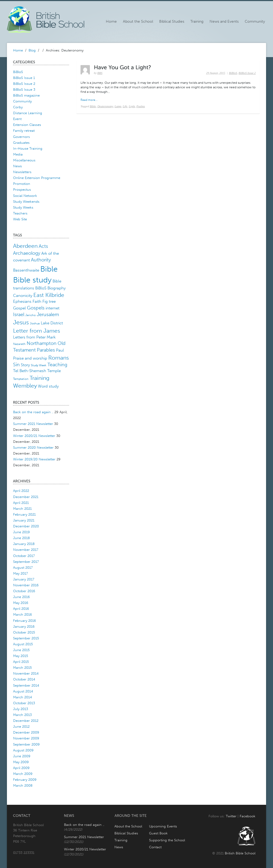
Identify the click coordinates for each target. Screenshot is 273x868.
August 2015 (23, 644)
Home (111, 21)
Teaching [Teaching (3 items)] (57, 365)
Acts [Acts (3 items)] (43, 246)
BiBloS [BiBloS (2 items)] (41, 288)
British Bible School (240, 853)
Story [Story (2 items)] (25, 365)
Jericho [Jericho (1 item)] (31, 315)
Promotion (22, 184)
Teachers (20, 213)
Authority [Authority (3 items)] (41, 260)
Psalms (141, 106)
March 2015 (22, 668)
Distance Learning (28, 113)
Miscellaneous (24, 160)
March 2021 (22, 509)
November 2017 (26, 550)
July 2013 (21, 709)
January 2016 (24, 626)
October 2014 (24, 679)
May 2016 (21, 603)
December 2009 (26, 732)
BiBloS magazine (26, 95)
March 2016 (23, 614)
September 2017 (26, 562)
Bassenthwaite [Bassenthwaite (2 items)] (26, 270)
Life (125, 106)
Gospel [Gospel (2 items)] (19, 308)
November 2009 (26, 738)
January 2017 (24, 579)
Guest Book (158, 833)
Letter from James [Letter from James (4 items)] (37, 331)
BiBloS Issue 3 (24, 89)
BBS (100, 73)
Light (132, 106)
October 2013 (24, 703)
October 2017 (24, 556)
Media (18, 154)
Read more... (89, 100)
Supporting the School (167, 840)
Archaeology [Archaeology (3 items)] (27, 253)
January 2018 (24, 544)
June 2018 (21, 538)
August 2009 (23, 750)
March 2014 (23, 697)
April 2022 (21, 491)
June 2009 (22, 756)
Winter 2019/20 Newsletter (34, 459)
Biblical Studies (172, 21)
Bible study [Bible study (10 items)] (32, 280)
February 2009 (25, 780)
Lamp (118, 106)
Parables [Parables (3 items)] (46, 350)
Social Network (25, 196)
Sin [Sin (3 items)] (16, 365)
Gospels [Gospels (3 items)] (36, 308)
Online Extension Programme (37, 178)
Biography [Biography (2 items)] (57, 288)
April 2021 (21, 503)
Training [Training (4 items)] (39, 378)
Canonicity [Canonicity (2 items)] (23, 296)
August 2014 (23, 691)
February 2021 (24, 514)
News (17, 166)
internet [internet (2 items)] (53, 308)
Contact (155, 847)
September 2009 (26, 744)
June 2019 (21, 532)
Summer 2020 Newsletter (33, 447)
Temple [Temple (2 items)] (54, 371)
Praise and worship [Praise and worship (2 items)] (30, 358)
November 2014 (26, 673)
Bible (93, 106)
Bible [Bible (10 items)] (49, 269)
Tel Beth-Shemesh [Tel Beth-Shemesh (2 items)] (30, 371)
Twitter (231, 816)
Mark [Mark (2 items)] (51, 337)
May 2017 (21, 573)
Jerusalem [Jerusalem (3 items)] (48, 314)
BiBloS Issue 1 (24, 78)
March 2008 (23, 785)
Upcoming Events (163, 826)
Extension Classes (27, 125)
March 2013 (22, 715)
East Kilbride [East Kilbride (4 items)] (49, 295)
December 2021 (26, 497)
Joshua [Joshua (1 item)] (35, 323)
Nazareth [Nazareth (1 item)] (19, 344)
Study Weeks (23, 207)
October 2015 (24, 632)
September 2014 (26, 685)
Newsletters (22, 172)
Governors (21, 137)
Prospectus (22, 190)
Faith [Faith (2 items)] (37, 301)
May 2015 (21, 656)
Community (255, 21)
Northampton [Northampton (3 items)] (42, 343)
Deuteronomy (105, 106)
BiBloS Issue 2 (24, 84)
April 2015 (21, 662)
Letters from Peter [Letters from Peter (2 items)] (29, 337)
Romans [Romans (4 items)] (59, 358)
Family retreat (24, 131)
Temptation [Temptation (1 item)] (21, 379)
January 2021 (24, 520)
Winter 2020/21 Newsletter (34, 436)
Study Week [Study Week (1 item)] (39, 365)
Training (197, 21)
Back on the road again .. (33, 412)
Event (17, 119)
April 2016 (21, 609)
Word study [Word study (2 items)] (48, 386)
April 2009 (21, 768)
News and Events (224, 21)
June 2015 (21, 650)
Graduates (21, 143)
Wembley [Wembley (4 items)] (25, 386)
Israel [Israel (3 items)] (19, 314)
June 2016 (21, 597)
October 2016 (24, 591)
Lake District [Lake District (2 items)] (52, 323)
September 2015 (26, 638)
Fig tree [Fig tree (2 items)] (49, 301)
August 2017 (23, 568)
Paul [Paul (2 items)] (60, 350)
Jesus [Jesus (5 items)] (21, 322)
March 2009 (23, 774)
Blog (32, 50)
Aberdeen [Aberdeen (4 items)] (25, 246)
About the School (138, 21)
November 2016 (26, 585)
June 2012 (21, 726)
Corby (18, 107)
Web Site (20, 219)
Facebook (248, 816)
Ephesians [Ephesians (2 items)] (22, 301)
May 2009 (21, 762)
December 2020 (26, 526)
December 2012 (26, 721)
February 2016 (25, 621)
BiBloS (18, 72)
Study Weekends (26, 202)
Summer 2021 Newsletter (33, 424)
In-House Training (28, 148)
